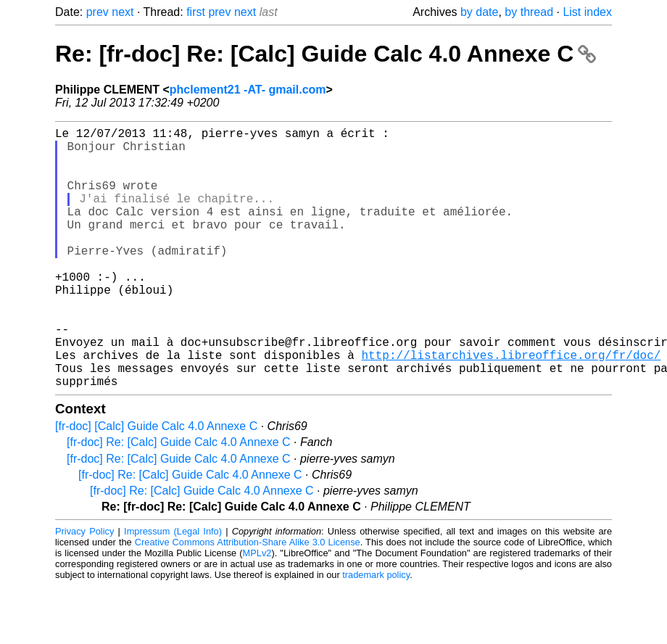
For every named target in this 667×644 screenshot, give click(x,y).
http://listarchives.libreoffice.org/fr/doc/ (511, 407)
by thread (529, 12)
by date (479, 12)
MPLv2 (257, 611)
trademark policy (376, 633)
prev (98, 12)
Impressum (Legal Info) (173, 589)
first (196, 12)
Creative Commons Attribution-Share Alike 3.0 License (248, 600)
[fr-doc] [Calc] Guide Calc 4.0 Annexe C (156, 484)
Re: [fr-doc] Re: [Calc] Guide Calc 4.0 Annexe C (326, 54)
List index (587, 12)
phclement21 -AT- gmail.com (248, 90)
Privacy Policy (84, 589)
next (123, 12)
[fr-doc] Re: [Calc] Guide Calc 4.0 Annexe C (179, 500)
